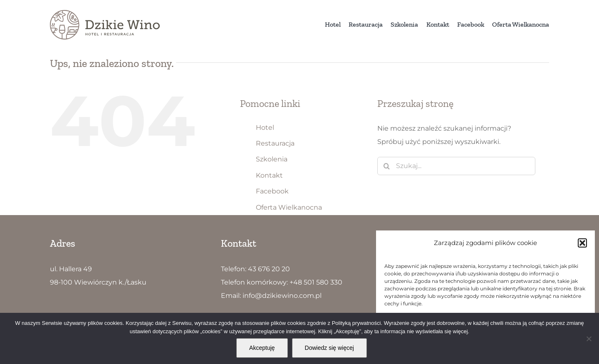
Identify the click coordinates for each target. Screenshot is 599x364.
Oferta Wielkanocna (289, 207)
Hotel (265, 128)
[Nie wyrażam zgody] (589, 339)
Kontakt (269, 175)
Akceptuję (262, 348)
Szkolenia (272, 159)
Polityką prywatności (356, 323)
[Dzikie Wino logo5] (105, 13)
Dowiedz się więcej (329, 348)
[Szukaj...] (456, 166)
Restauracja (275, 143)
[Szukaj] (386, 166)
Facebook (272, 191)
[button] (582, 243)
